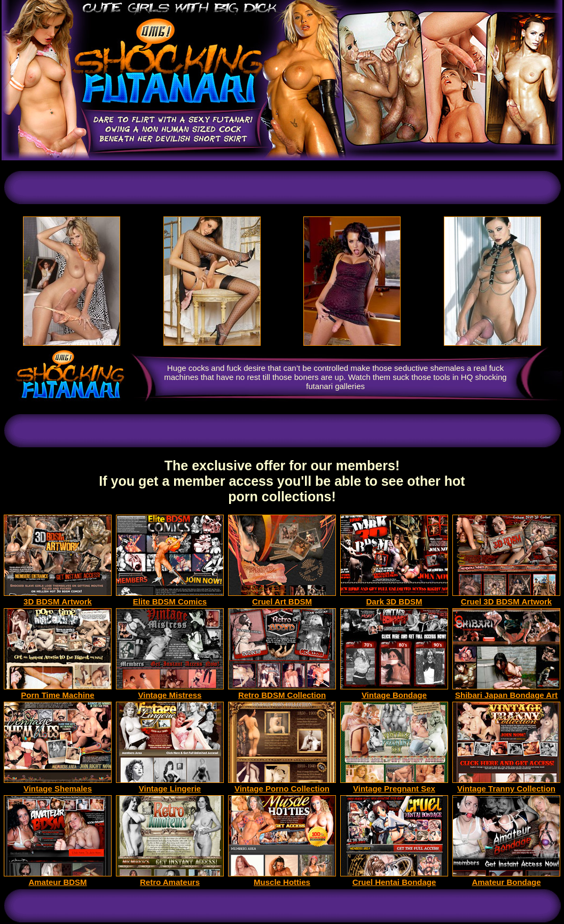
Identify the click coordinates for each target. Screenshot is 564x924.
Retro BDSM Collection (282, 691)
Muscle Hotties (282, 878)
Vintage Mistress (170, 691)
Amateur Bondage (506, 878)
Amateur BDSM (58, 878)
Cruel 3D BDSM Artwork (506, 598)
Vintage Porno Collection (282, 785)
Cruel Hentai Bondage (394, 878)
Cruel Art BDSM (282, 598)
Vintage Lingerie (170, 785)
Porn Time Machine (58, 691)
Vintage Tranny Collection (506, 785)
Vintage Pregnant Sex (394, 785)
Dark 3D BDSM (394, 598)
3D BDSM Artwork (58, 598)
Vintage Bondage (394, 691)
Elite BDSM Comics (170, 598)
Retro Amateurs (170, 878)
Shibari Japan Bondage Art (506, 691)
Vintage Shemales (58, 785)
